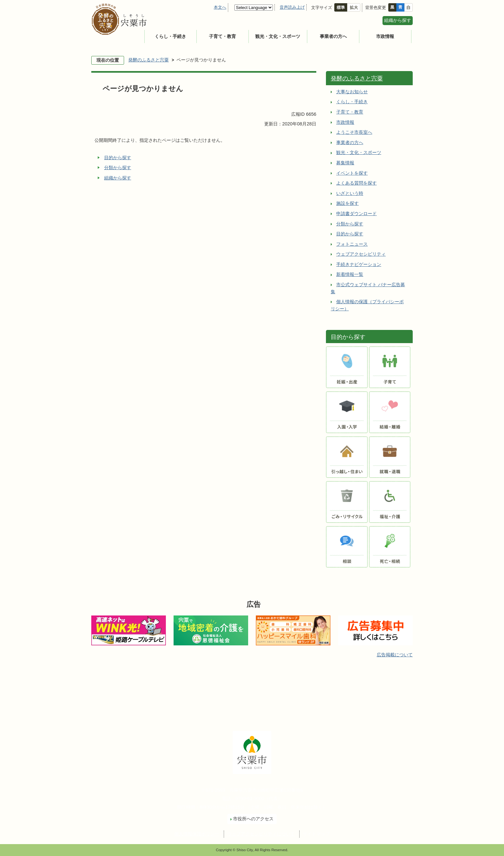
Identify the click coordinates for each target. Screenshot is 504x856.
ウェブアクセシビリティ (361, 254)
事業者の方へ (333, 36)
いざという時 (350, 193)
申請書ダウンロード (356, 214)
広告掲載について (395, 655)
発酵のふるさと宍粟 (148, 60)
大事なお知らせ (352, 92)
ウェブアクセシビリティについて (261, 834)
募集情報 (345, 163)
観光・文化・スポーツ (278, 36)
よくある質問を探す (356, 183)
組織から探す (398, 20)
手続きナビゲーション (359, 264)
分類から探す (118, 168)
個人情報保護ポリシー (197, 834)
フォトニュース (352, 244)
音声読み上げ (292, 7)
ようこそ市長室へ (354, 132)
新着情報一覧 (350, 274)
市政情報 (385, 36)
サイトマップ (316, 834)
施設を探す (347, 203)
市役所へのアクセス (253, 819)
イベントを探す (352, 173)
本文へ (220, 7)
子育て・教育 (222, 36)
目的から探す (118, 158)
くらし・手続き (170, 36)
